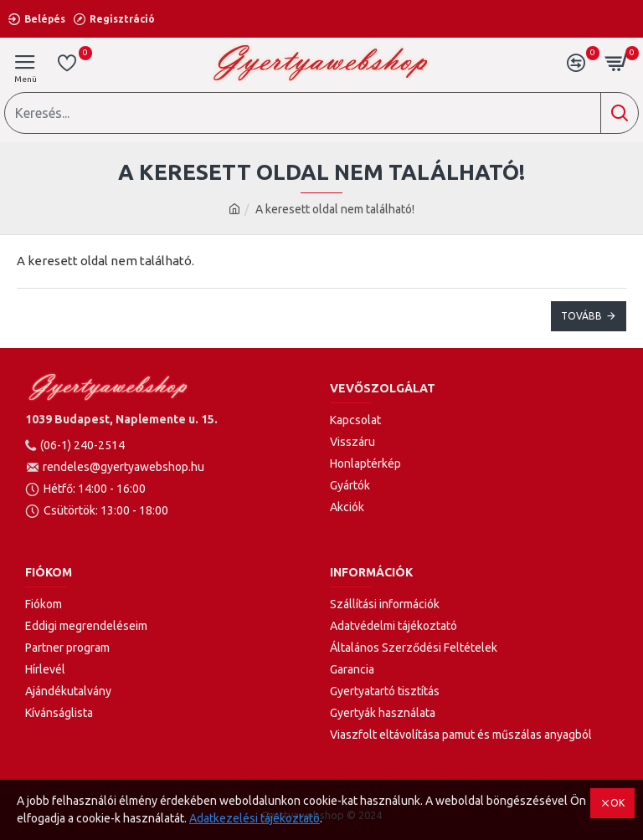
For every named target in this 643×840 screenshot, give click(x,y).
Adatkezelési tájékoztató (255, 818)
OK (617, 803)
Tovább (581, 316)
